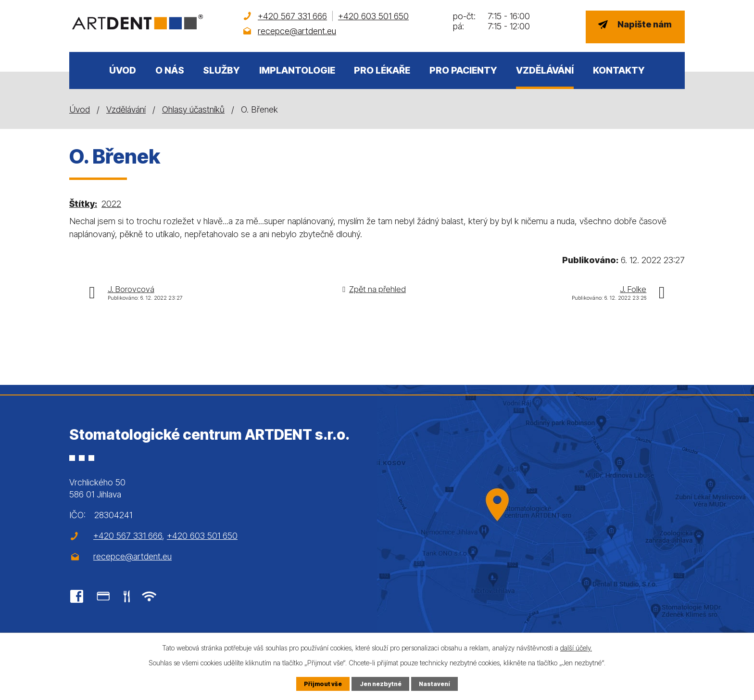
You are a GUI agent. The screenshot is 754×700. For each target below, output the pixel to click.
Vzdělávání (545, 70)
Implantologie (297, 70)
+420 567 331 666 (292, 16)
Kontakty (619, 70)
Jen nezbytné (380, 683)
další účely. (576, 647)
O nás (170, 70)
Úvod (123, 70)
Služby (221, 70)
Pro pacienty (463, 70)
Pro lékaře (382, 70)
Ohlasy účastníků (193, 109)
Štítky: (83, 204)
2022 (111, 204)
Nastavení (435, 683)
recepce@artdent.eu (297, 31)
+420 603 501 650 (373, 16)
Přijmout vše (322, 683)
